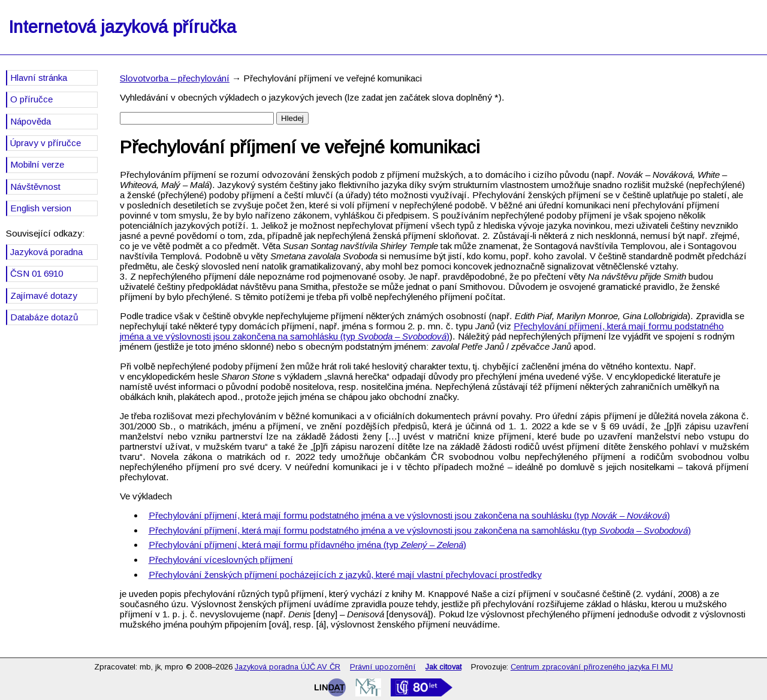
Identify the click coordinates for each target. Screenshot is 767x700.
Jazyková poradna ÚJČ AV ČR (288, 667)
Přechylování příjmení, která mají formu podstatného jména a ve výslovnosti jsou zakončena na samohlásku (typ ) (422, 331)
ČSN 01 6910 (37, 273)
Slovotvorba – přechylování (175, 78)
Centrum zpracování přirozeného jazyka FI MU (592, 667)
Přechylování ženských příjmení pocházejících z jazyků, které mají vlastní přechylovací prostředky (345, 575)
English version (41, 208)
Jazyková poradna (46, 252)
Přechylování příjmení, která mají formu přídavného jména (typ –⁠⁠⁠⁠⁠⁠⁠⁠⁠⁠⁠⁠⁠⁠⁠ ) (307, 545)
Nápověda (31, 121)
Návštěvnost (35, 187)
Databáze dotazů (44, 317)
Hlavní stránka (39, 78)
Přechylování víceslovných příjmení (221, 560)
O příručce (31, 99)
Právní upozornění (383, 667)
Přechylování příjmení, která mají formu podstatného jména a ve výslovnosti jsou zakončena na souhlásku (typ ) (409, 515)
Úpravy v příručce (46, 143)
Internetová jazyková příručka (122, 27)
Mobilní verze (37, 164)
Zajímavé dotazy (44, 296)
